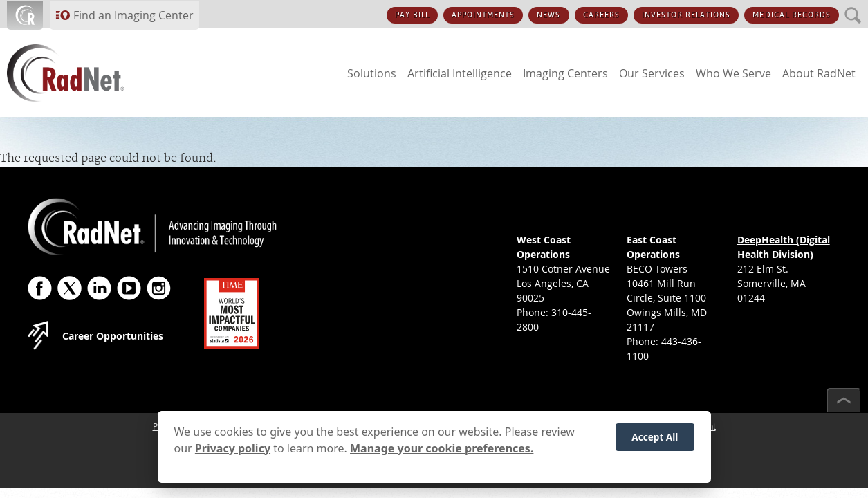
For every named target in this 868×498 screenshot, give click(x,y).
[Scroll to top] (844, 400)
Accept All (655, 443)
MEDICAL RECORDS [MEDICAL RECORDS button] (792, 15)
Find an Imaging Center (133, 15)
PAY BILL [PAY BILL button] (412, 15)
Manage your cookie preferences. (442, 454)
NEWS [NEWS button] (548, 15)
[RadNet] (90, 73)
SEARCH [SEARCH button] (853, 7)
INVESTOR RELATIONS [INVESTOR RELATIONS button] (686, 15)
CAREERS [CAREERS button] (601, 15)
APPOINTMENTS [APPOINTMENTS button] (483, 15)
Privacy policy (233, 454)
